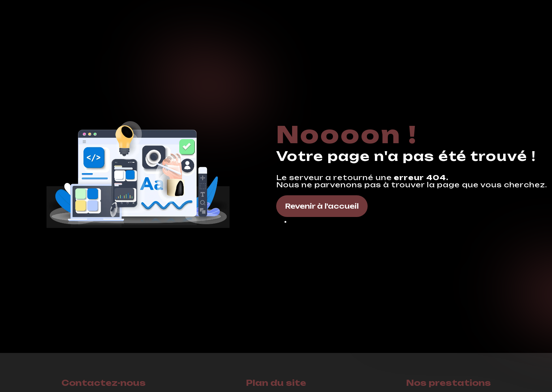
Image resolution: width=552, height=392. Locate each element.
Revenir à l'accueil (322, 206)
